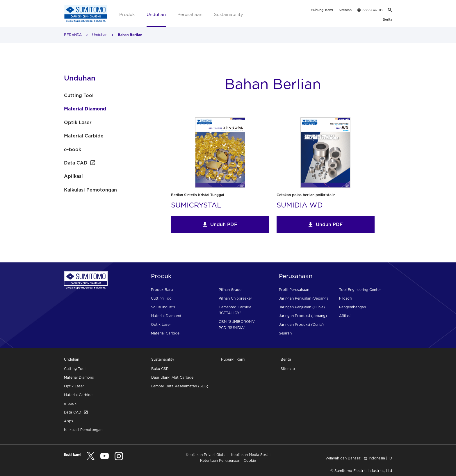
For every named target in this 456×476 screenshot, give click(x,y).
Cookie (250, 460)
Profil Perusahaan (294, 290)
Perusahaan (190, 14)
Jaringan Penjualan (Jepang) (303, 298)
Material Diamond (85, 109)
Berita (387, 19)
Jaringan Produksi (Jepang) (303, 316)
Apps (68, 421)
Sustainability (229, 14)
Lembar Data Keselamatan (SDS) (180, 386)
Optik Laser (78, 122)
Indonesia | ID (370, 10)
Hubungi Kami (322, 10)
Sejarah (285, 333)
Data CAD (80, 163)
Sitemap (345, 10)
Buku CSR (160, 369)
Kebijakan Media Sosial (251, 455)
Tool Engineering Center (360, 290)
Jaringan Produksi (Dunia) (301, 324)
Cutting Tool (79, 95)
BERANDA (73, 35)
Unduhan (156, 14)
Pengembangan (352, 307)
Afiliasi (345, 316)
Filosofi (345, 298)
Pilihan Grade (230, 290)
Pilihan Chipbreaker (235, 298)
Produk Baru (162, 290)
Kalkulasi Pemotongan (90, 190)
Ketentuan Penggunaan (220, 460)
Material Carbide (84, 136)
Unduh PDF (220, 224)
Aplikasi (73, 176)
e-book (73, 149)
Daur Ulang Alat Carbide (172, 377)
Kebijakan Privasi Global (207, 455)
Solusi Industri (163, 307)
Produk (127, 14)
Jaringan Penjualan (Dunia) (302, 307)
